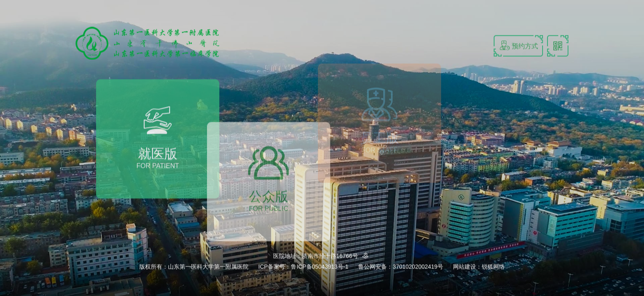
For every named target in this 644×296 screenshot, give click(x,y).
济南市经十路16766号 (337, 256)
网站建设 (465, 267)
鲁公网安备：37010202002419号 (401, 267)
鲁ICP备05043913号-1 (320, 267)
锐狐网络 (493, 267)
